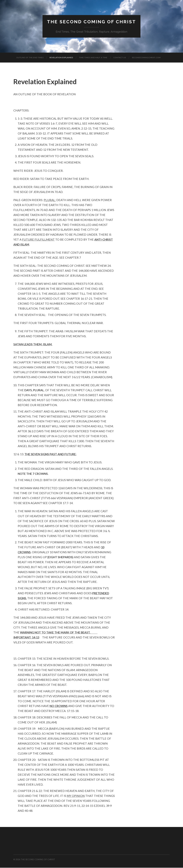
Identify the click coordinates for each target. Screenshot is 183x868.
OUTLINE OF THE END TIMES (30, 58)
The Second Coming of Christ (91, 22)
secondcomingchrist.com (146, 58)
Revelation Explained (61, 58)
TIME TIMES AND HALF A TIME (93, 58)
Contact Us (120, 58)
